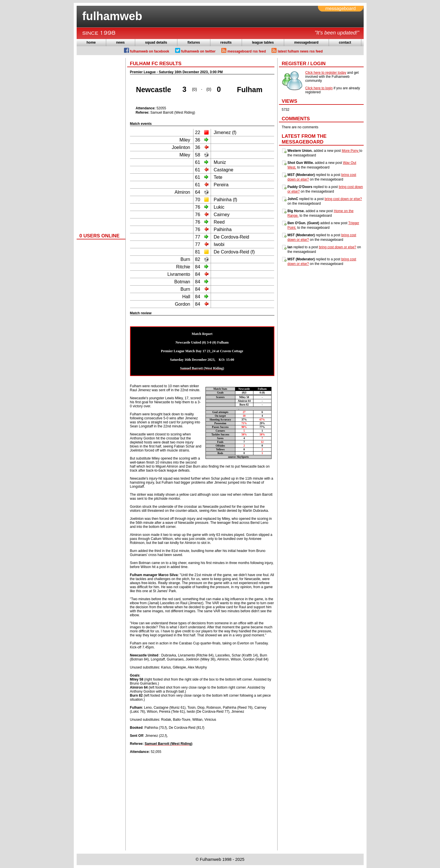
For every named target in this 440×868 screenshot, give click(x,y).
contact (345, 42)
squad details (156, 42)
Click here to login (319, 88)
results (226, 42)
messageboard (306, 42)
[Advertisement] (100, 144)
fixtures (194, 42)
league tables (263, 42)
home (91, 42)
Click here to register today (326, 73)
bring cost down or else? (343, 199)
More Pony (351, 151)
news (121, 42)
